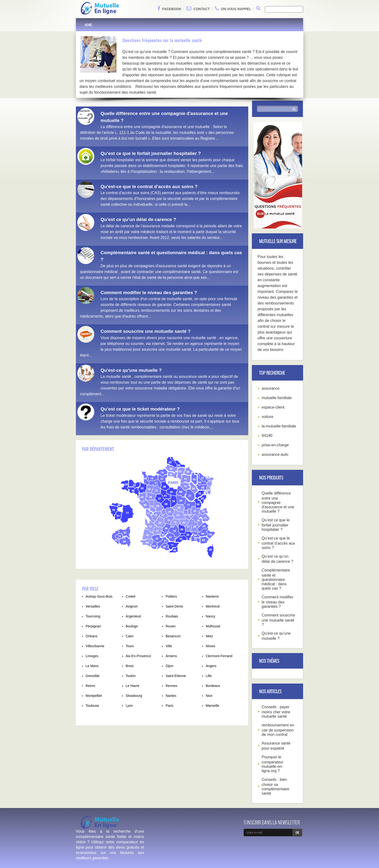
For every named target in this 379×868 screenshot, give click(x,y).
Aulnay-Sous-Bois (99, 596)
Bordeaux (213, 686)
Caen (130, 636)
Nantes (171, 696)
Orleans (91, 636)
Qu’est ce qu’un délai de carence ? (138, 219)
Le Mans (92, 666)
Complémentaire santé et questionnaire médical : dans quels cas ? (276, 579)
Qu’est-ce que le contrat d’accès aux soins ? (149, 187)
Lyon (129, 706)
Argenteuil (133, 616)
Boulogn (132, 626)
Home (88, 25)
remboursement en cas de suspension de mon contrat (278, 730)
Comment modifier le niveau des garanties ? (149, 293)
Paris (169, 706)
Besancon (173, 636)
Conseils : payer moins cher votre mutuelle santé (276, 712)
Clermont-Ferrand (219, 656)
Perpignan (93, 626)
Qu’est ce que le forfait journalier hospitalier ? (151, 153)
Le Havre (133, 686)
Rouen (171, 626)
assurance (271, 388)
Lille (209, 676)
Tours (130, 646)
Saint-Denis (174, 606)
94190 (267, 436)
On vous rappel (233, 8)
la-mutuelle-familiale (279, 426)
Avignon (132, 606)
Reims (90, 686)
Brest (130, 666)
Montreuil (213, 606)
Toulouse (92, 706)
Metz (209, 636)
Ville (169, 646)
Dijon (169, 666)
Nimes (211, 646)
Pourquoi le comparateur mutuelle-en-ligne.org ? (273, 764)
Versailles (93, 606)
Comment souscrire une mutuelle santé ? (146, 331)
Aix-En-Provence (138, 656)
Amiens (171, 656)
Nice (209, 696)
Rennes (171, 686)
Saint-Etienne (176, 676)
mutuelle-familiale (277, 398)
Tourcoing (93, 616)
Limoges (92, 656)
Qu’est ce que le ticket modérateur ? (140, 409)
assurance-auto (275, 454)
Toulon (131, 676)
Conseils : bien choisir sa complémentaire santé (276, 786)
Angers (211, 666)
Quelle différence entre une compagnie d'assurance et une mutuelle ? (278, 502)
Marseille (212, 706)
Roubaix (172, 616)
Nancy (211, 616)
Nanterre (212, 596)
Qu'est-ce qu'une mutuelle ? (131, 370)
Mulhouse (213, 626)
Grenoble (93, 676)
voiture (268, 417)
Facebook (169, 8)
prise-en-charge (275, 445)
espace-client (273, 407)
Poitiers (171, 596)
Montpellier (94, 696)
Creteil (131, 596)
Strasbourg (134, 696)
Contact (198, 8)
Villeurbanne (95, 646)
